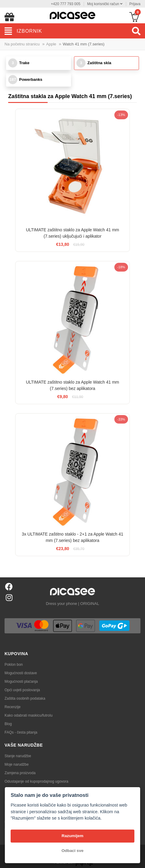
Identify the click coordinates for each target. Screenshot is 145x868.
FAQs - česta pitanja (21, 732)
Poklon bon (14, 665)
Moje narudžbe (17, 764)
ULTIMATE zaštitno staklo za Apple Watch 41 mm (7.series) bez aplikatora (72, 385)
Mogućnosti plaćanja (21, 682)
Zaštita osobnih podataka (25, 698)
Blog (8, 724)
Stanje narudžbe (18, 756)
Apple (51, 44)
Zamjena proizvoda (20, 773)
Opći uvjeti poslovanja (22, 690)
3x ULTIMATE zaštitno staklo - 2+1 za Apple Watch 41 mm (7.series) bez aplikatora (73, 537)
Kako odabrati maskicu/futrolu (29, 715)
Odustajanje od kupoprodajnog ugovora (36, 781)
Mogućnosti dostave (21, 673)
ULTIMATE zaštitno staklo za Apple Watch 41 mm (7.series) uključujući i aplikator (72, 233)
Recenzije (13, 707)
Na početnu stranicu (22, 44)
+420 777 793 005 (66, 4)
